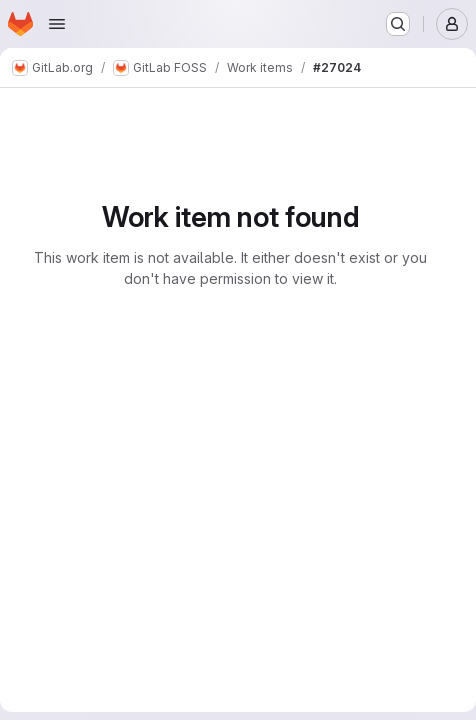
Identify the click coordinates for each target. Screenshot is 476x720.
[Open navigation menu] (57, 24)
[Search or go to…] (398, 24)
